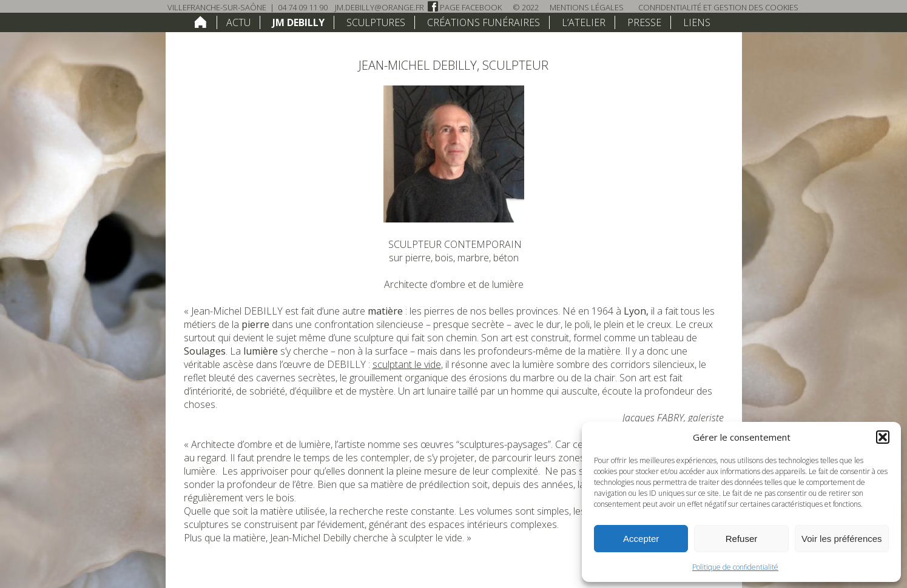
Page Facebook (465, 7)
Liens (697, 22)
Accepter (641, 539)
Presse (644, 22)
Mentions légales (587, 7)
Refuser (742, 539)
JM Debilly (298, 22)
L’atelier (584, 22)
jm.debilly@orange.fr (379, 7)
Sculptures (376, 22)
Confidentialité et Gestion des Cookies (718, 7)
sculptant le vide (407, 364)
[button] (883, 437)
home (201, 22)
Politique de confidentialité (735, 567)
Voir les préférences (842, 539)
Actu (238, 22)
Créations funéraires (484, 22)
